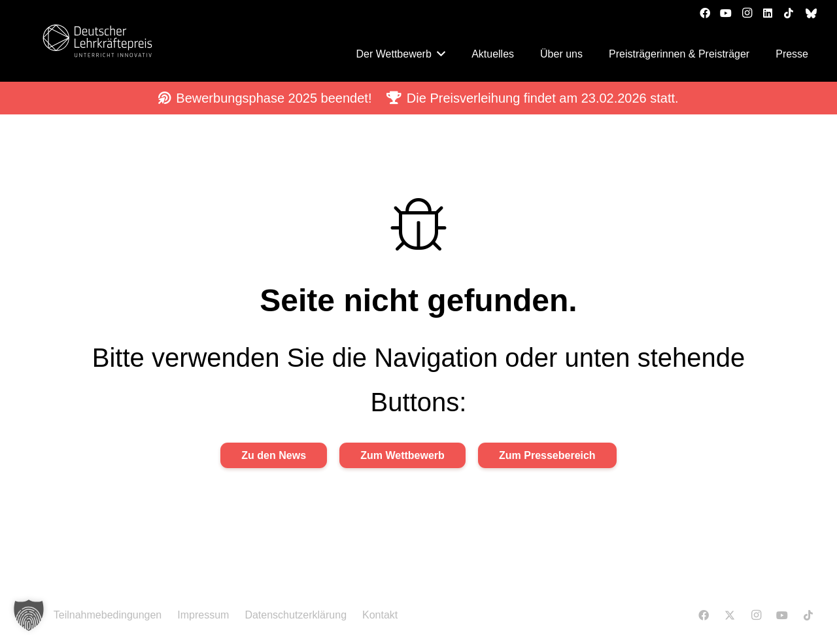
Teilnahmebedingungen (108, 615)
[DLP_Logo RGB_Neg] (97, 41)
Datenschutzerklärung (296, 615)
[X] (730, 615)
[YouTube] (726, 13)
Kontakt (380, 615)
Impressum (203, 615)
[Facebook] (705, 13)
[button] (29, 615)
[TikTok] (789, 13)
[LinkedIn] (768, 13)
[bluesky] (811, 13)
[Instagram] (747, 13)
